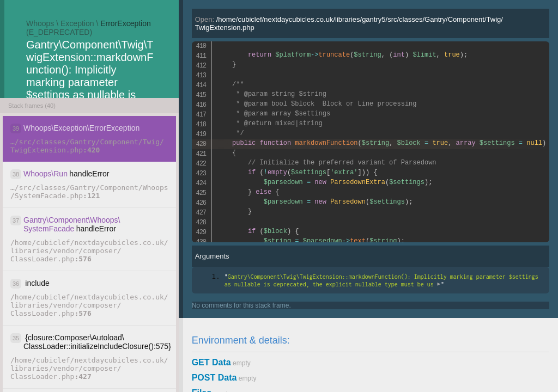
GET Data (211, 362)
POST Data (214, 378)
